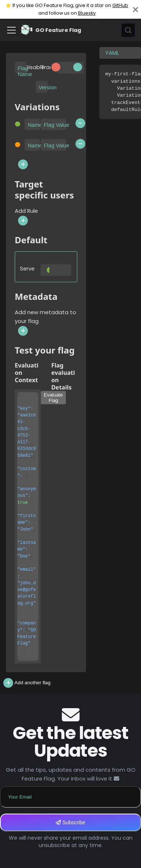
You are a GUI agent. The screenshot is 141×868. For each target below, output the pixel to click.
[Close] (135, 9)
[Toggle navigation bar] (11, 30)
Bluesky (87, 13)
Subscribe (70, 822)
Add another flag (26, 683)
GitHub (120, 5)
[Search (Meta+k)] (128, 30)
